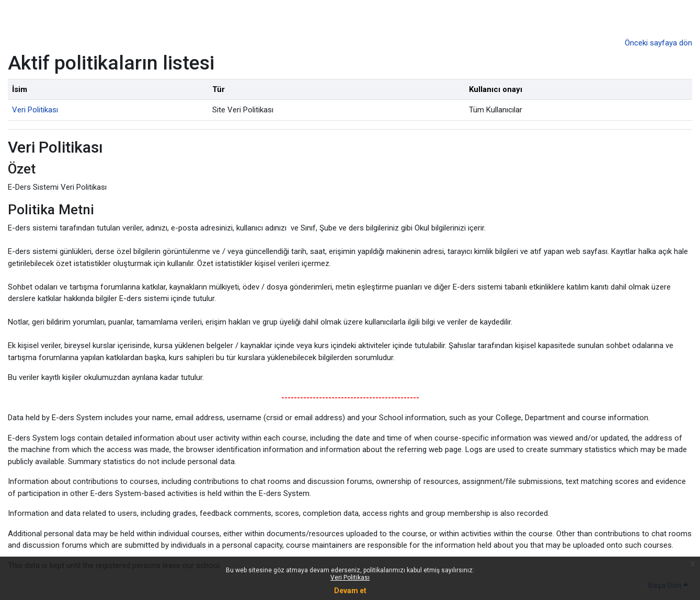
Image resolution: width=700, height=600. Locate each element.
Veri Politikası (350, 578)
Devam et (350, 591)
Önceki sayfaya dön (658, 43)
